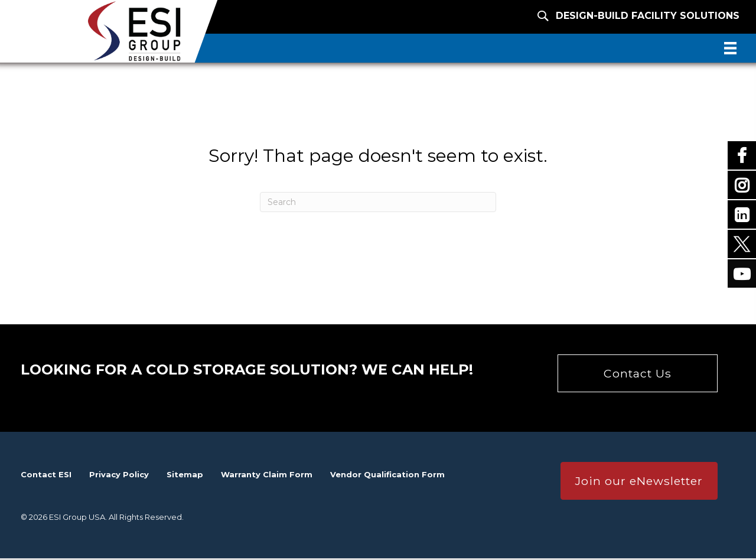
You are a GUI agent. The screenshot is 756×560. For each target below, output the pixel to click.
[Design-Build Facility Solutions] (622, 15)
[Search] (378, 203)
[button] (638, 375)
